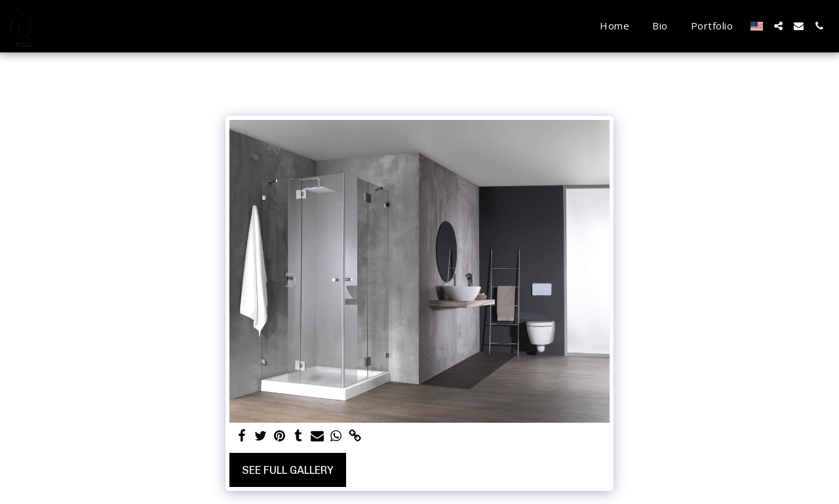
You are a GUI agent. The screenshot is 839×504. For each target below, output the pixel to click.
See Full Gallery (288, 470)
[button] (778, 26)
